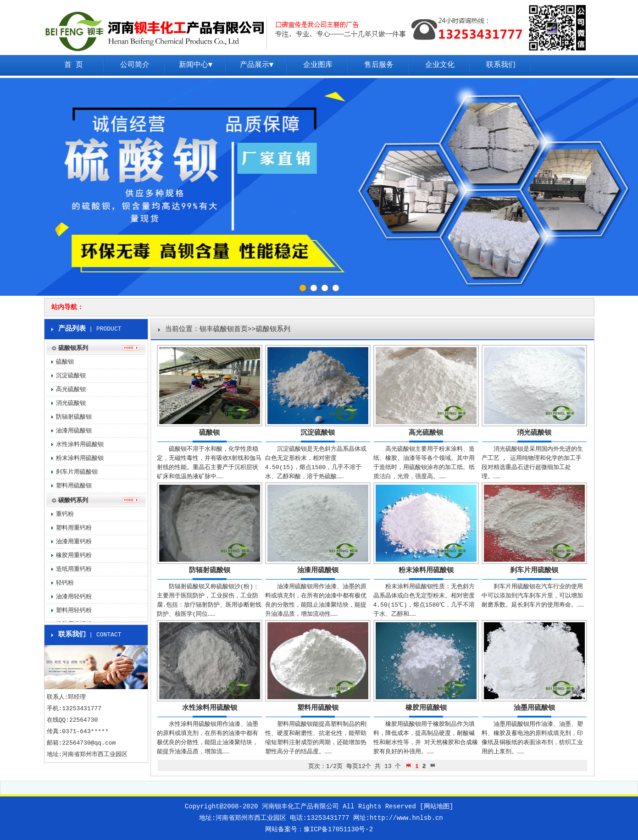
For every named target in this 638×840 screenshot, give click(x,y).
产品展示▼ (257, 65)
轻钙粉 (65, 583)
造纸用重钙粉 (74, 569)
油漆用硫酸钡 (318, 571)
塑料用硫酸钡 (318, 708)
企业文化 (440, 65)
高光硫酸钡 (426, 433)
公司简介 (135, 65)
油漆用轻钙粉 (74, 597)
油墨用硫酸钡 (534, 708)
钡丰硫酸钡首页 (224, 329)
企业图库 (318, 65)
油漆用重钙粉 (74, 542)
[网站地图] (436, 807)
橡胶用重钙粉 (74, 555)
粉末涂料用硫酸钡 (426, 571)
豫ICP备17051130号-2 (338, 829)
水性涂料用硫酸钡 (210, 708)
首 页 (74, 65)
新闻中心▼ (196, 65)
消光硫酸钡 (534, 433)
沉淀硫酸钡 (318, 433)
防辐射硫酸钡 (210, 571)
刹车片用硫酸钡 (534, 571)
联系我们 (501, 65)
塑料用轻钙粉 (74, 611)
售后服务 (379, 65)
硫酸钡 (209, 433)
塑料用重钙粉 (74, 528)
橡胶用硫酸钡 (426, 708)
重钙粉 (65, 514)
